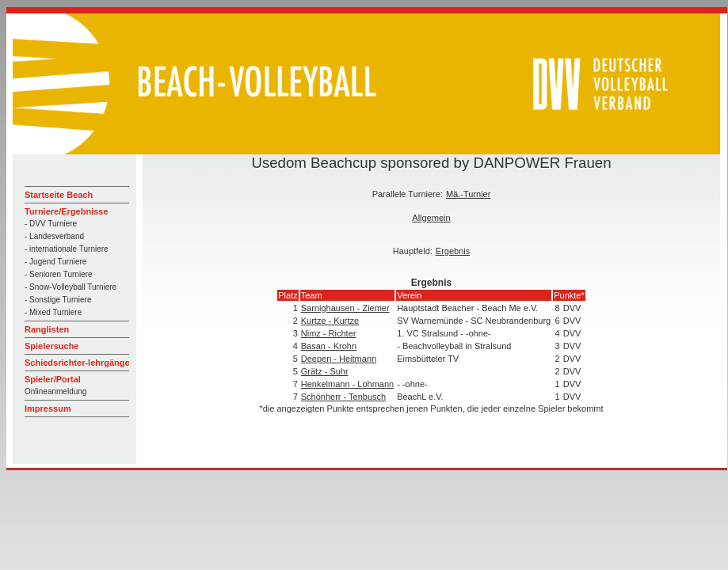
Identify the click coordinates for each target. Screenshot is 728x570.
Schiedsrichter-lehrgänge (77, 363)
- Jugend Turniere (55, 262)
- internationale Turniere (67, 249)
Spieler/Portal (53, 379)
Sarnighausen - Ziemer (345, 308)
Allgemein (431, 218)
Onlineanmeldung (55, 391)
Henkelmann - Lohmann (347, 384)
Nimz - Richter (329, 333)
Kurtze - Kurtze (330, 321)
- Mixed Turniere (53, 312)
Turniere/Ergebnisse (67, 211)
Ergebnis (453, 251)
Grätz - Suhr (325, 371)
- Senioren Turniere (59, 274)
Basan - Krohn (329, 346)
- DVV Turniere (51, 224)
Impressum (48, 408)
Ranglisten (47, 329)
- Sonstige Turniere (58, 300)
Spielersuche (51, 346)
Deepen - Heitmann (339, 359)
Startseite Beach (59, 195)
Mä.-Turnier (468, 194)
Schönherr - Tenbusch (343, 397)
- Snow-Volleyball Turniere (71, 287)
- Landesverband (54, 236)
